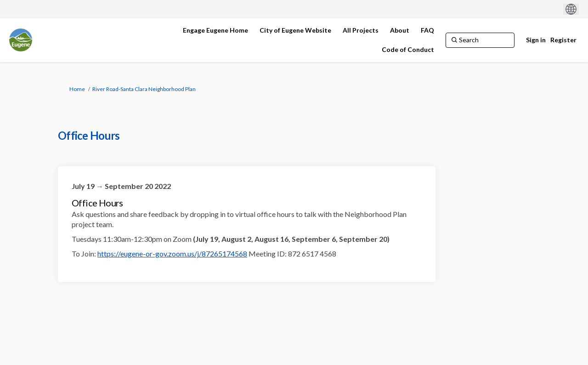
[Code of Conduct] (408, 50)
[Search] (480, 40)
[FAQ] (427, 30)
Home (77, 89)
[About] (400, 30)
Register (563, 40)
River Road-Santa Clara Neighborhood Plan (144, 89)
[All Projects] (361, 30)
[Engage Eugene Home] (215, 30)
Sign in (536, 40)
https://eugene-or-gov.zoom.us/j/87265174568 (172, 254)
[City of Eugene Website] (295, 30)
